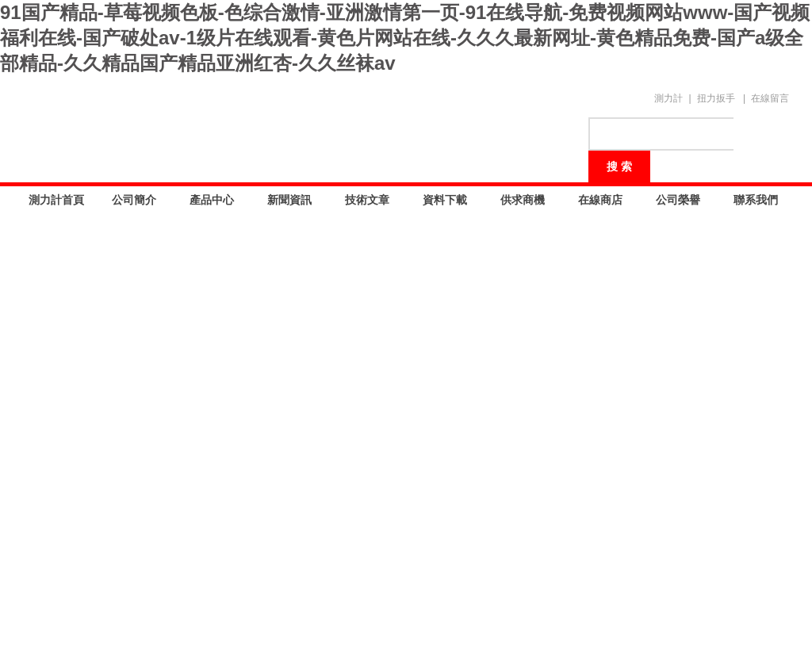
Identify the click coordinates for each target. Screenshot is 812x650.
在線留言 (770, 98)
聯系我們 (756, 200)
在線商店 (600, 200)
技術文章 (367, 200)
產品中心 (212, 200)
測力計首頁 (56, 200)
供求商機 (523, 200)
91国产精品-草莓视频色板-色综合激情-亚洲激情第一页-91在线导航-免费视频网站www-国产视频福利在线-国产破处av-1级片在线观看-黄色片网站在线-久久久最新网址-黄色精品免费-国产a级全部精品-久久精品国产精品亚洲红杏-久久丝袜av (405, 38)
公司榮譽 (678, 200)
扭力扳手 (716, 98)
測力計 (668, 98)
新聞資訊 (289, 200)
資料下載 (445, 200)
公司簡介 (134, 200)
